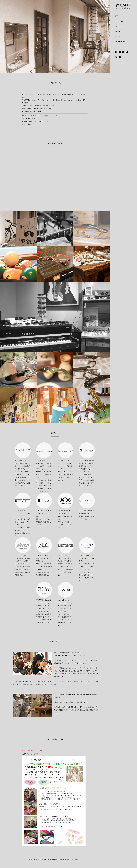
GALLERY (118, 26)
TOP (117, 16)
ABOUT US (119, 21)
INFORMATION (120, 42)
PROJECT (118, 37)
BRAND (118, 32)
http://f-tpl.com (75, 859)
